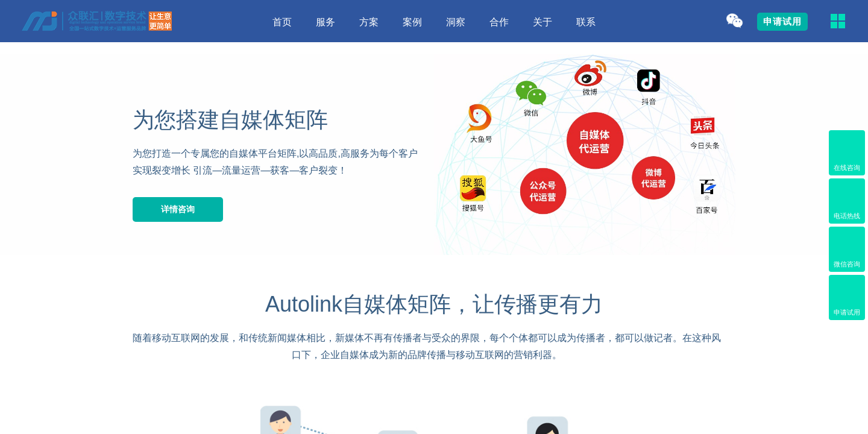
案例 (412, 22)
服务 (325, 22)
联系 (586, 22)
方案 (369, 22)
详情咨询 (178, 209)
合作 (499, 22)
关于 (542, 22)
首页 (282, 22)
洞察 (456, 22)
